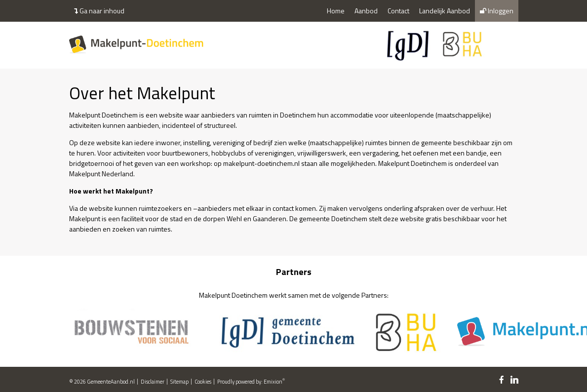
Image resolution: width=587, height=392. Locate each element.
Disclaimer (153, 382)
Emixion (273, 382)
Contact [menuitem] (398, 11)
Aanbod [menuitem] (366, 11)
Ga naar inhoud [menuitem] (99, 11)
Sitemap (179, 382)
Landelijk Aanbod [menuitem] (445, 11)
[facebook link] (502, 380)
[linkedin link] (514, 380)
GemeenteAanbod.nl (111, 382)
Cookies (203, 382)
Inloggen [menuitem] (497, 11)
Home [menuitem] (336, 11)
